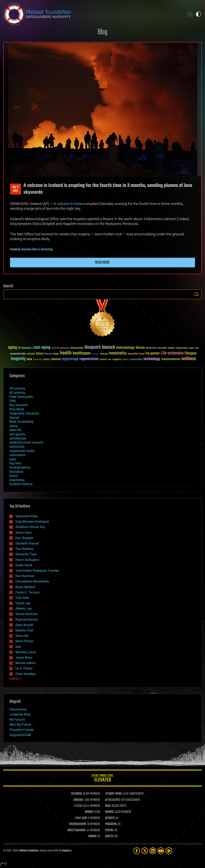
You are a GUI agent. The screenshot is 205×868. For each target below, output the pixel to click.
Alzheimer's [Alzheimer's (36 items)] (27, 348)
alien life (15, 430)
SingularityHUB (20, 735)
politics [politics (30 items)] (47, 360)
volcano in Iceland (71, 204)
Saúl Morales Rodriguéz (32, 522)
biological (16, 472)
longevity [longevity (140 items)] (18, 359)
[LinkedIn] (153, 851)
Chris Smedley (26, 674)
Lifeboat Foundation (29, 851)
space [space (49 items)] (126, 359)
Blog (102, 32)
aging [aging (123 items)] (13, 348)
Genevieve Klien (29, 250)
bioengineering (20, 467)
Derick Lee (23, 603)
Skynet (14, 418)
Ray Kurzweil (19, 405)
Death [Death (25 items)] (197, 348)
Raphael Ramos (27, 620)
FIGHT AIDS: (81, 818)
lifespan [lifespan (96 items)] (191, 353)
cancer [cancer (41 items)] (171, 348)
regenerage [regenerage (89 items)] (70, 359)
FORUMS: (92, 836)
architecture (18, 438)
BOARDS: (110, 812)
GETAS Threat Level (102, 779)
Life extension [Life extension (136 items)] (172, 353)
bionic (14, 476)
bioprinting (17, 480)
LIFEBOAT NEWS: (114, 794)
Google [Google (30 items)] (56, 354)
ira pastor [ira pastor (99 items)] (153, 353)
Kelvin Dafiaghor (27, 560)
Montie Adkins (26, 663)
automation (18, 455)
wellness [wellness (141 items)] (189, 359)
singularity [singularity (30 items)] (117, 360)
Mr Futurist (17, 720)
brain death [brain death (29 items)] (162, 348)
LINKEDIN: (78, 800)
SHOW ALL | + (16, 679)
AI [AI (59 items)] (19, 348)
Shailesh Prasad (27, 543)
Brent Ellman (24, 641)
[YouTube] (161, 851)
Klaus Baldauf (25, 587)
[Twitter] (145, 851)
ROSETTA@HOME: (77, 830)
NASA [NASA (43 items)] (30, 360)
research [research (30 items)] (103, 360)
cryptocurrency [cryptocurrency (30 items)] (182, 348)
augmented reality (22, 451)
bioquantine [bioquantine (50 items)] (77, 348)
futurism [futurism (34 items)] (48, 354)
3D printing (17, 388)
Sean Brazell (24, 625)
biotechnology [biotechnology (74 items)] (125, 348)
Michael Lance (26, 652)
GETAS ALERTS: (113, 800)
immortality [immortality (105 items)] (118, 353)
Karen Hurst (24, 565)
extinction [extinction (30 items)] (31, 354)
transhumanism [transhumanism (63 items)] (171, 359)
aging (13, 426)
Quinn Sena (24, 533)
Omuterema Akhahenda (32, 581)
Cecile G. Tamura (27, 592)
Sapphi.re (67, 851)
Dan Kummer (25, 576)
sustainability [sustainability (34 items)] (136, 360)
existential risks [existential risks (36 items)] (18, 354)
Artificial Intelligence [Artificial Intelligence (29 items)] (60, 348)
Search (197, 294)
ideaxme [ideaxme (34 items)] (104, 354)
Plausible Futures (22, 730)
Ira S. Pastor (24, 668)
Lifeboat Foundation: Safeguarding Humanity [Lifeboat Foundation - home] (92, 14)
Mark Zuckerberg (21, 422)
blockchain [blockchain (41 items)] (151, 348)
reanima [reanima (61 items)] (56, 359)
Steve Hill (22, 636)
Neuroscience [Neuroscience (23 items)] (38, 360)
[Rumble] (169, 851)
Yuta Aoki (22, 598)
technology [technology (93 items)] (152, 359)
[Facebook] (137, 851)
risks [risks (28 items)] (110, 360)
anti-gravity (17, 434)
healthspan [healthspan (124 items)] (82, 353)
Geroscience (18, 709)
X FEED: (78, 806)
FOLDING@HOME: (78, 824)
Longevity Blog (20, 714)
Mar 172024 (16, 189)
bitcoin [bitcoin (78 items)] (140, 348)
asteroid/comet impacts (26, 442)
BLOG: (108, 806)
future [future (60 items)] (40, 354)
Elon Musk (17, 409)
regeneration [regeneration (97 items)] (89, 359)
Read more (102, 263)
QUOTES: (109, 836)
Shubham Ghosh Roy (30, 527)
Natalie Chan (25, 630)
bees (13, 459)
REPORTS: (110, 818)
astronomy (17, 447)
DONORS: (89, 812)
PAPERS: (110, 830)
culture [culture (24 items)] (191, 348)
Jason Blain (24, 658)
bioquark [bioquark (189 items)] (93, 347)
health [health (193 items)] (66, 353)
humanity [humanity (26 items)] (95, 354)
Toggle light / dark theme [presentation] (198, 14)
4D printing (17, 393)
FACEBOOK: (77, 794)
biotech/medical (21, 484)
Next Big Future (20, 725)
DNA (13, 401)
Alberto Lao (24, 609)
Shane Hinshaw (27, 614)
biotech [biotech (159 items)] (109, 347)
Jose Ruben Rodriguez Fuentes (37, 571)
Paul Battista (25, 549)
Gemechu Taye (26, 554)
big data (15, 463)
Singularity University (24, 413)
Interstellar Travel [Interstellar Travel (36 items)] (136, 354)
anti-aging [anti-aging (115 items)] (42, 348)
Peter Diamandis (21, 397)
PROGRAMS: (111, 824)
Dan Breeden (24, 538)
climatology (47, 250)
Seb (18, 647)
